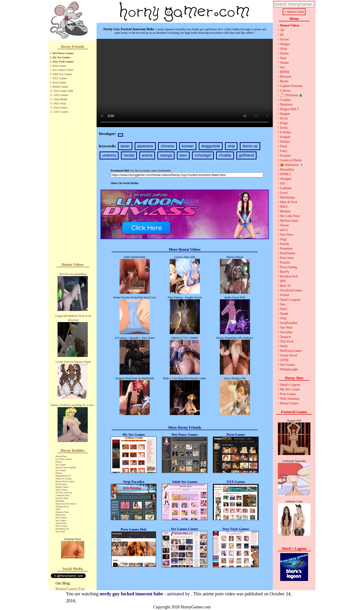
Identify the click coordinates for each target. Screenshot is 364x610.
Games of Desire (291, 160)
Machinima (287, 197)
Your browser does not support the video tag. (185, 83)
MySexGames (289, 221)
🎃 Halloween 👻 (292, 165)
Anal (283, 58)
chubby (225, 155)
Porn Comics (62, 526)
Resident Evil (289, 276)
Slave (284, 309)
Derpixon (286, 104)
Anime (284, 53)
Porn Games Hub (63, 91)
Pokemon (286, 249)
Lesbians (286, 188)
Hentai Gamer (60, 87)
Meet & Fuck (289, 202)
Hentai (59, 462)
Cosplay (285, 100)
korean (188, 146)
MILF (284, 207)
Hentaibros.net (62, 529)
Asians (284, 63)
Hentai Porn (61, 456)
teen (183, 155)
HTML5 (285, 174)
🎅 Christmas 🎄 (291, 95)
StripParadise (289, 323)
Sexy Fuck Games (63, 62)
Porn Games (59, 66)
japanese (145, 146)
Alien (284, 49)
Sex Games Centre (63, 70)
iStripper (286, 179)
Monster (285, 211)
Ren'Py (285, 272)
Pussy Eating (288, 267)
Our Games (287, 365)
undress (109, 155)
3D (282, 30)
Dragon (285, 114)
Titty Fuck (287, 341)
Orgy (283, 239)
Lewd (284, 193)
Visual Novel (288, 355)
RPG (283, 281)
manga (166, 155)
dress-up (250, 146)
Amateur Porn (62, 506)
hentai (129, 155)
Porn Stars (60, 532)
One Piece (287, 235)
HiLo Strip (60, 103)
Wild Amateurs (290, 399)
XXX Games (60, 78)
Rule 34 (285, 286)
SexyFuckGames (291, 290)
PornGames (288, 253)
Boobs (284, 81)
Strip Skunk (60, 99)
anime (147, 155)
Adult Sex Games (62, 74)
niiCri (284, 230)
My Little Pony (290, 216)
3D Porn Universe (64, 493)
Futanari (285, 156)
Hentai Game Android (66, 467)
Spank (284, 314)
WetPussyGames (291, 351)
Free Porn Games (63, 459)
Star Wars (286, 328)
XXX (58, 509)
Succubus (286, 332)
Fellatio (285, 142)
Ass (282, 67)
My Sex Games (61, 57)
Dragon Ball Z (289, 109)
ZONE (284, 360)
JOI (282, 183)
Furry (284, 151)
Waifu (284, 346)
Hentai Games (62, 487)
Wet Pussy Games (63, 53)
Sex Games (61, 465)
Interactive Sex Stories (66, 504)
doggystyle (211, 146)
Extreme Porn (62, 498)
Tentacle (285, 337)
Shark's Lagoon (290, 300)
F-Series (285, 132)
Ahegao (285, 44)
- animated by (145, 594)
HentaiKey (287, 170)
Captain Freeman (291, 86)
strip (231, 146)
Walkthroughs (289, 369)
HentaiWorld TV (63, 476)
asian (125, 146)
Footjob (285, 137)
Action (284, 39)
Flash (283, 146)
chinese (167, 146)
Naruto (284, 225)
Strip (283, 318)
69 (282, 35)
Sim (283, 304)
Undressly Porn (63, 495)
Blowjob (286, 77)
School (284, 295)
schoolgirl (203, 155)
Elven (284, 118)
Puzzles (285, 262)
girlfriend (246, 155)
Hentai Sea (61, 515)
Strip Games (61, 484)
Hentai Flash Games (65, 481)
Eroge (284, 123)
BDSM (285, 72)
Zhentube (60, 501)
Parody (285, 244)
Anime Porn (61, 523)
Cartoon (285, 91)
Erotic (284, 128)
